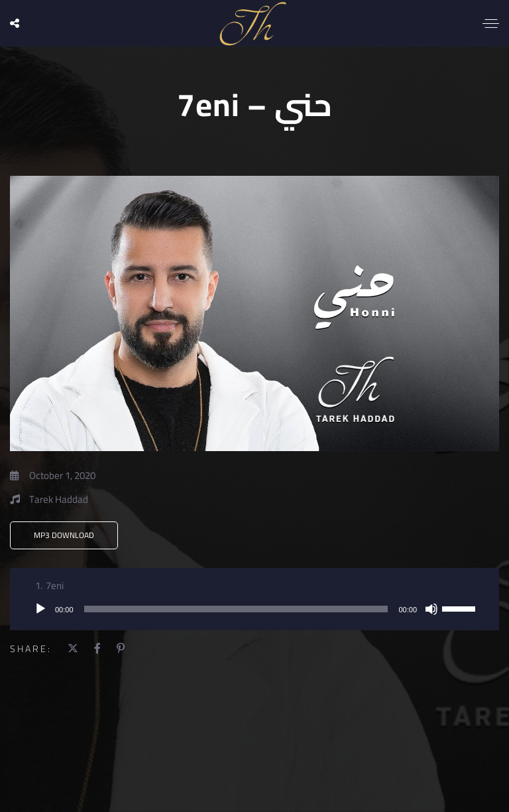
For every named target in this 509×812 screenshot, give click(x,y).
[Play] (40, 609)
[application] (254, 609)
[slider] (236, 609)
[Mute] (431, 609)
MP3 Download (64, 535)
